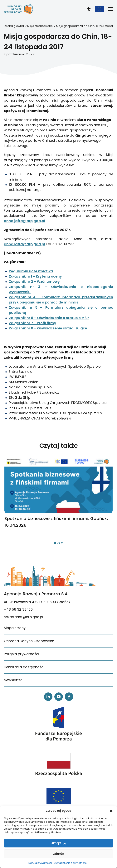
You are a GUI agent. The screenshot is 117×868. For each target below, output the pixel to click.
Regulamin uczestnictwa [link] (31, 271)
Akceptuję (59, 843)
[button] (111, 811)
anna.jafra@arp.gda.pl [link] (24, 221)
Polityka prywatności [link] (40, 863)
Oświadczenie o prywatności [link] (71, 863)
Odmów (58, 854)
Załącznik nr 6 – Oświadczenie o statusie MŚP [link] (49, 318)
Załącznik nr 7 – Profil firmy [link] (32, 323)
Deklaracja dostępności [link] (24, 667)
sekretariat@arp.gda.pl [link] (23, 617)
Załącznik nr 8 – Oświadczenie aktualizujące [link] (48, 328)
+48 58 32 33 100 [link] (18, 609)
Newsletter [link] (13, 680)
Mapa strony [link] (15, 628)
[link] (18, 9)
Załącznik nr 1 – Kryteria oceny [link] (35, 276)
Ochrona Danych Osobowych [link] (29, 641)
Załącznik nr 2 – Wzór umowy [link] (34, 281)
